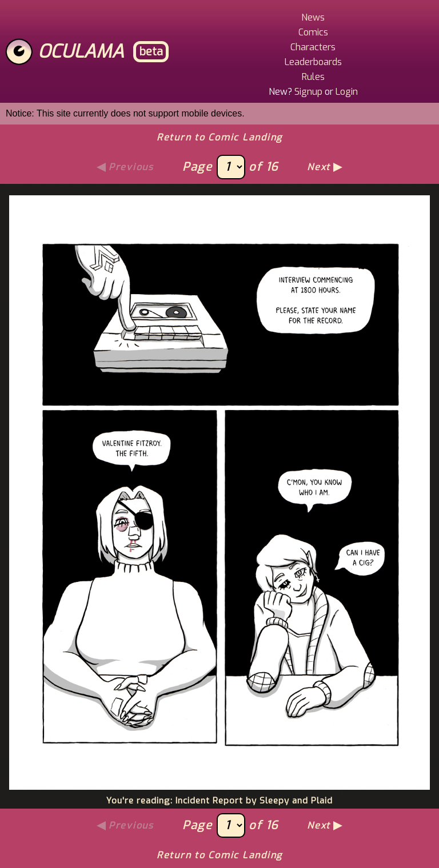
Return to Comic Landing (219, 137)
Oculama (81, 51)
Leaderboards (313, 62)
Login (347, 92)
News (313, 17)
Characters (313, 47)
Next (319, 167)
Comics (313, 32)
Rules (313, 77)
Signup (308, 92)
